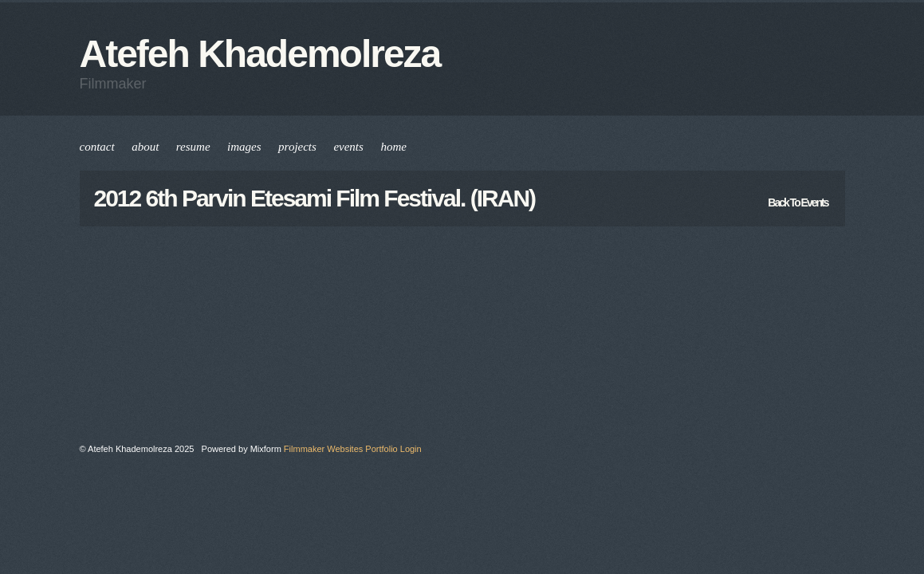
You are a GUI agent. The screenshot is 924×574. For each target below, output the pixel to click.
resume (193, 147)
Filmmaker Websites (323, 449)
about (145, 147)
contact (97, 147)
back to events (798, 202)
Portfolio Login (393, 449)
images (244, 147)
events (348, 147)
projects (297, 147)
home (393, 147)
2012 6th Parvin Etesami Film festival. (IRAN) (315, 198)
